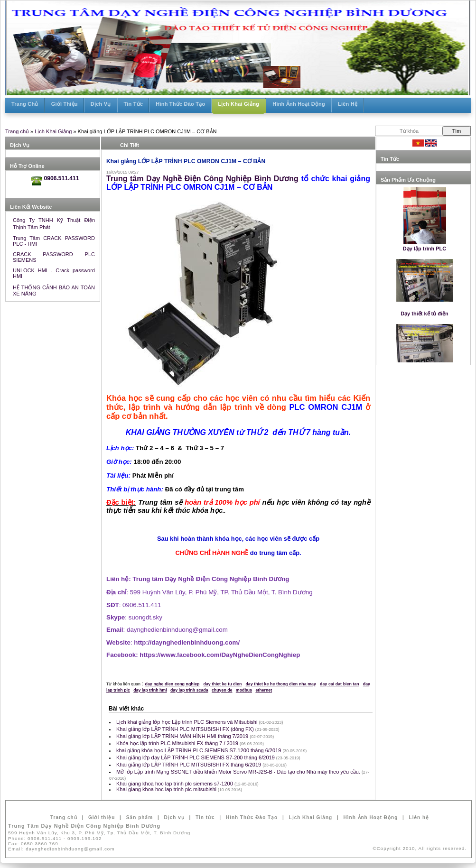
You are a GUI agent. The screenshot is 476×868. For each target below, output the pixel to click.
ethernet (264, 690)
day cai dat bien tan (340, 684)
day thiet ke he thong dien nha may (280, 684)
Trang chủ (17, 131)
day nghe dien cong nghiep (173, 684)
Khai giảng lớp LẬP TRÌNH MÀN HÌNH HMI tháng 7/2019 (183, 736)
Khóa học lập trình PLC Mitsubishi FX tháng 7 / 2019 (178, 743)
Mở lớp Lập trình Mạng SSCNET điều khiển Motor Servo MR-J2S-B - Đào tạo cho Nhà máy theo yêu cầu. (239, 772)
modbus (244, 690)
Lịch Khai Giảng (53, 131)
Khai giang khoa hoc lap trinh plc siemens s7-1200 (175, 784)
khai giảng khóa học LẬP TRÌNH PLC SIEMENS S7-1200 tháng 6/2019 (199, 750)
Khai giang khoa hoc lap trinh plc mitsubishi (167, 789)
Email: (61, 849)
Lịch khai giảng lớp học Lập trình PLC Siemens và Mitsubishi (187, 722)
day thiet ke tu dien (223, 684)
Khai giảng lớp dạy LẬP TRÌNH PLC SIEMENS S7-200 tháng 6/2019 (196, 757)
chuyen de (222, 690)
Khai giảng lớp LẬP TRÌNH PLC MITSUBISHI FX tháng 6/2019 (189, 765)
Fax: (33, 844)
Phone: (55, 838)
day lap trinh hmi (150, 690)
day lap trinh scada (189, 690)
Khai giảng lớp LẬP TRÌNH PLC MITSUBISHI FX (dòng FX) (186, 729)
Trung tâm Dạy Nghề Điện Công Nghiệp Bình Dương (202, 179)
